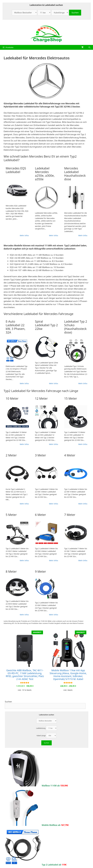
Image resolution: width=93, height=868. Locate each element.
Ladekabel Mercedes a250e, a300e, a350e (45, 174)
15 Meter (71, 398)
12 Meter (41, 398)
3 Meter (41, 455)
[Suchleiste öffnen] (89, 47)
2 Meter (11, 455)
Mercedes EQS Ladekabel (16, 170)
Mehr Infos (24, 235)
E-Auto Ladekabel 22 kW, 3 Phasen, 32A (15, 327)
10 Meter (12, 398)
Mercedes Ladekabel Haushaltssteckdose (75, 174)
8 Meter (11, 571)
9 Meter (41, 571)
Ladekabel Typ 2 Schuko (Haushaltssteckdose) (76, 327)
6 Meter (41, 515)
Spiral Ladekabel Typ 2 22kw (46, 325)
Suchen (8, 702)
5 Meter (11, 515)
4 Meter (70, 455)
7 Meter (70, 515)
